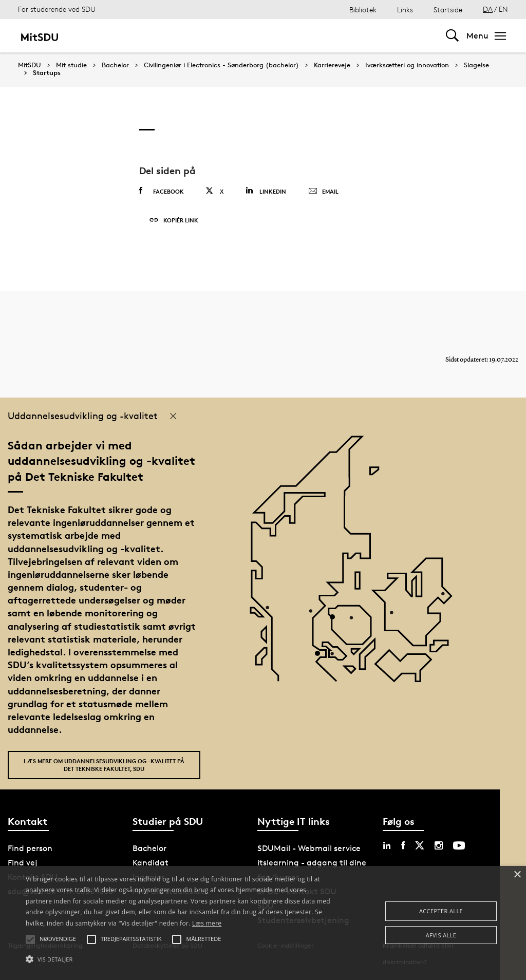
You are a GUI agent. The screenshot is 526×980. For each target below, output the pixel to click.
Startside (448, 10)
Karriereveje (332, 65)
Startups (47, 73)
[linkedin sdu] (387, 845)
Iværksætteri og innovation (407, 65)
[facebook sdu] (403, 845)
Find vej (23, 863)
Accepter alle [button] (441, 911)
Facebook (162, 191)
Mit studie (71, 65)
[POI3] (321, 657)
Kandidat (151, 863)
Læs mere (207, 923)
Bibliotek (363, 10)
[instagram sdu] (439, 845)
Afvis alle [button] (441, 935)
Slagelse (476, 65)
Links (405, 10)
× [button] (517, 875)
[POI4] (336, 621)
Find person (30, 848)
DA (488, 9)
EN (503, 9)
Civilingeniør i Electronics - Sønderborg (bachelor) (221, 65)
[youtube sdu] (459, 845)
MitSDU (30, 65)
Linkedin (266, 191)
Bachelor (115, 65)
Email (323, 192)
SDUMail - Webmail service (309, 848)
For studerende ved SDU (57, 9)
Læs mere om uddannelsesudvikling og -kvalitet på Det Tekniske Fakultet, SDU (104, 765)
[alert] (263, 923)
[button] (180, 959)
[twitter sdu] (420, 845)
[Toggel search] (452, 36)
